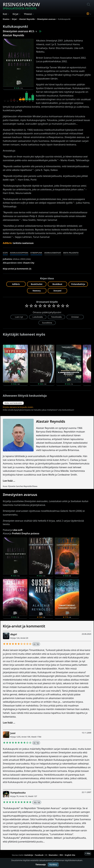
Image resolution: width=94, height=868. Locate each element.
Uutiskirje (29, 855)
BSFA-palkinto (71, 253)
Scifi (5, 253)
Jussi (13, 733)
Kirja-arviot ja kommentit (24, 626)
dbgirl (14, 634)
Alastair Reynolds (14, 35)
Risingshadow (21, 6)
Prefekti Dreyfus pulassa (26, 533)
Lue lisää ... (9, 481)
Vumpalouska (18, 793)
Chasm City (29, 263)
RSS (61, 855)
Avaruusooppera (19, 253)
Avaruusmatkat (53, 253)
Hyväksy (53, 865)
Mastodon (53, 855)
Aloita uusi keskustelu (13, 403)
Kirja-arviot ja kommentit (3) (17, 269)
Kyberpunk (36, 253)
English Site (70, 855)
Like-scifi (18, 530)
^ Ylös (88, 853)
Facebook (39, 855)
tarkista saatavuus (23, 243)
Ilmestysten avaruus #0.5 (18, 31)
